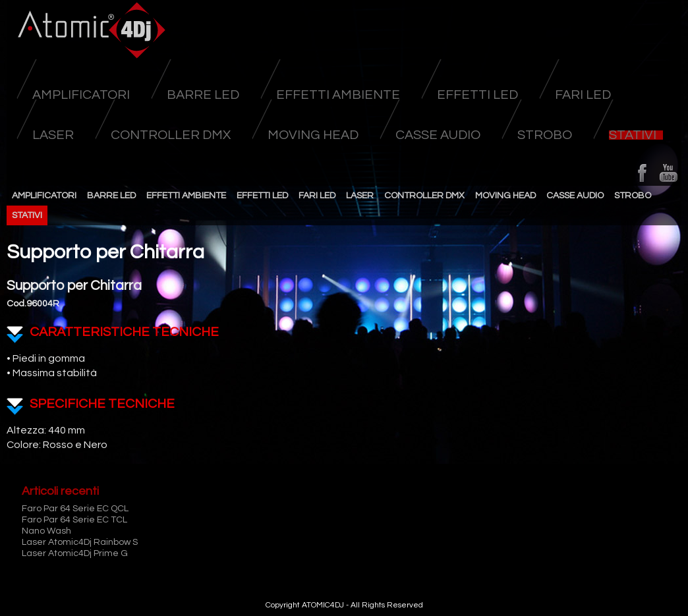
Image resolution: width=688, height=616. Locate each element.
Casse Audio (438, 135)
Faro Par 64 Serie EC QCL (75, 509)
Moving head (313, 135)
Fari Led (583, 95)
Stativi (633, 135)
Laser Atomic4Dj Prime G (75, 553)
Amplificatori (81, 95)
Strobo (545, 135)
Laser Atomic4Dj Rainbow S (80, 542)
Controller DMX (171, 135)
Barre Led (203, 95)
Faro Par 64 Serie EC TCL (74, 520)
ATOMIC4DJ (323, 605)
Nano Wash (46, 531)
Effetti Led (477, 95)
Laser (53, 135)
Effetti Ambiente (338, 95)
